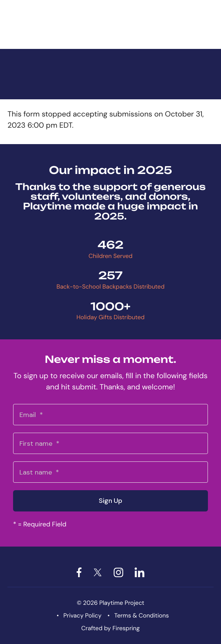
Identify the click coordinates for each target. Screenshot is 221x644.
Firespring (126, 628)
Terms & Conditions (142, 615)
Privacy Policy (83, 615)
